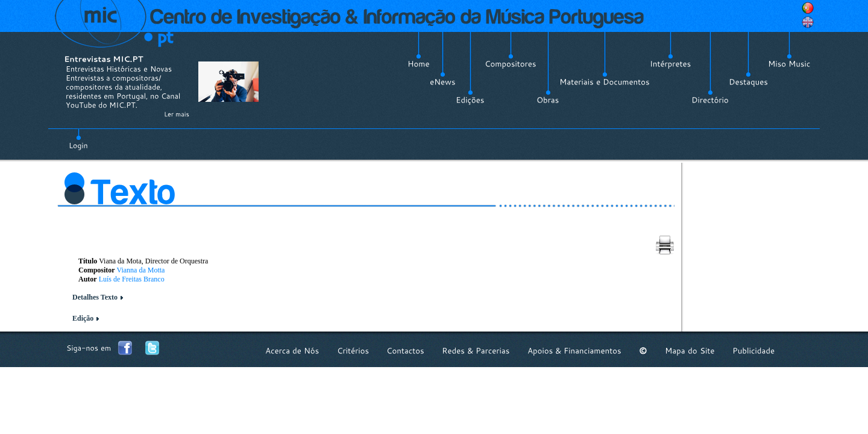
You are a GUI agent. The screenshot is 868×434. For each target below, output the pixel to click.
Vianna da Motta (140, 270)
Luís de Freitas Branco (132, 279)
